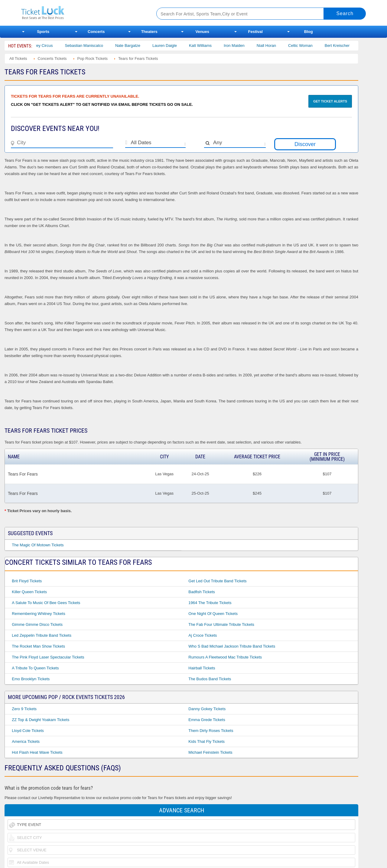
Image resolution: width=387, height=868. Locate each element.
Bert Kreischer (343, 46)
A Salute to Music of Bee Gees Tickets (46, 603)
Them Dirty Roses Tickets (211, 731)
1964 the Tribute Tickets (210, 603)
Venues (202, 32)
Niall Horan (273, 46)
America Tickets (26, 741)
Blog (309, 32)
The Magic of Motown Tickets (38, 545)
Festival (255, 32)
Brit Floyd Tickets (27, 581)
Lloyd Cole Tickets (28, 731)
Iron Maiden (241, 46)
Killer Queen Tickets (29, 592)
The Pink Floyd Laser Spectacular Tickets (48, 657)
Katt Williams (207, 46)
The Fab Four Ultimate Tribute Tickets (221, 624)
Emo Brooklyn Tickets (31, 679)
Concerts (96, 32)
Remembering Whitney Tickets (38, 614)
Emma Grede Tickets (207, 720)
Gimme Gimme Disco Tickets (37, 624)
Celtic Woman (307, 46)
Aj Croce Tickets (203, 635)
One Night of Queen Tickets (213, 614)
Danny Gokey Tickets (207, 709)
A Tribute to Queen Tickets (35, 668)
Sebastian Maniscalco (90, 46)
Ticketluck (81, 13)
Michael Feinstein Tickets (210, 752)
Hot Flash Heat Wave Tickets (37, 752)
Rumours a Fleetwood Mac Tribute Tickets (225, 657)
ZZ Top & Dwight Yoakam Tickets (41, 720)
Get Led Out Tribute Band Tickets (217, 581)
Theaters (149, 32)
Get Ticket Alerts (330, 101)
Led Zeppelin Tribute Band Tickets (42, 635)
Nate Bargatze (134, 46)
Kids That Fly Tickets (207, 741)
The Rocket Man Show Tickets (38, 646)
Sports (43, 32)
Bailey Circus (48, 46)
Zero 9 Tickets (24, 709)
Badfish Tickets (202, 592)
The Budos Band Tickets (210, 679)
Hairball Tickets (202, 668)
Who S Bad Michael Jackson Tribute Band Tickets (232, 646)
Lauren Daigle (171, 46)
